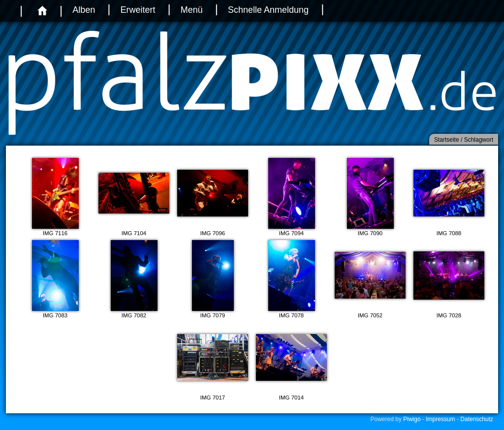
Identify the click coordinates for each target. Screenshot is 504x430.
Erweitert (138, 10)
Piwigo (412, 419)
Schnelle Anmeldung (268, 10)
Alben (84, 10)
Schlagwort (479, 140)
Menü (192, 10)
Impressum (440, 419)
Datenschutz (477, 419)
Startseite (447, 140)
